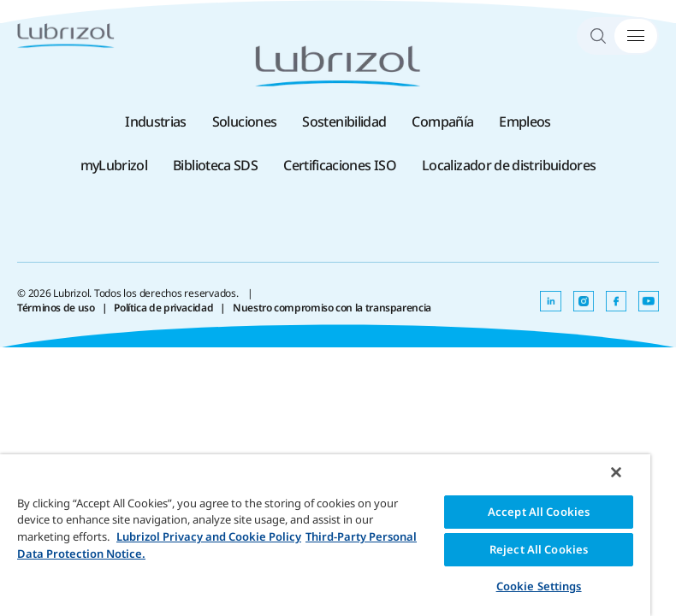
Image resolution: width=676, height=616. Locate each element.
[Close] (616, 472)
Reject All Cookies (539, 549)
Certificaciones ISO (340, 165)
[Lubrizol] (66, 36)
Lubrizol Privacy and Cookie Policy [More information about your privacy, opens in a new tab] (209, 536)
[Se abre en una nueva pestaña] (550, 301)
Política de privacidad (163, 308)
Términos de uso (56, 308)
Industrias (156, 121)
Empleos (525, 121)
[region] (325, 535)
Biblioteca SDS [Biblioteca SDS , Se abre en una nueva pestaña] (215, 165)
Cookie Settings (539, 586)
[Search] (606, 36)
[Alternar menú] (636, 36)
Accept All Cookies (539, 512)
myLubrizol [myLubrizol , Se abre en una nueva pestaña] (114, 165)
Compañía (442, 121)
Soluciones (245, 121)
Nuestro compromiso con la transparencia (332, 308)
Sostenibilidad (344, 121)
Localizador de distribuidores (509, 165)
